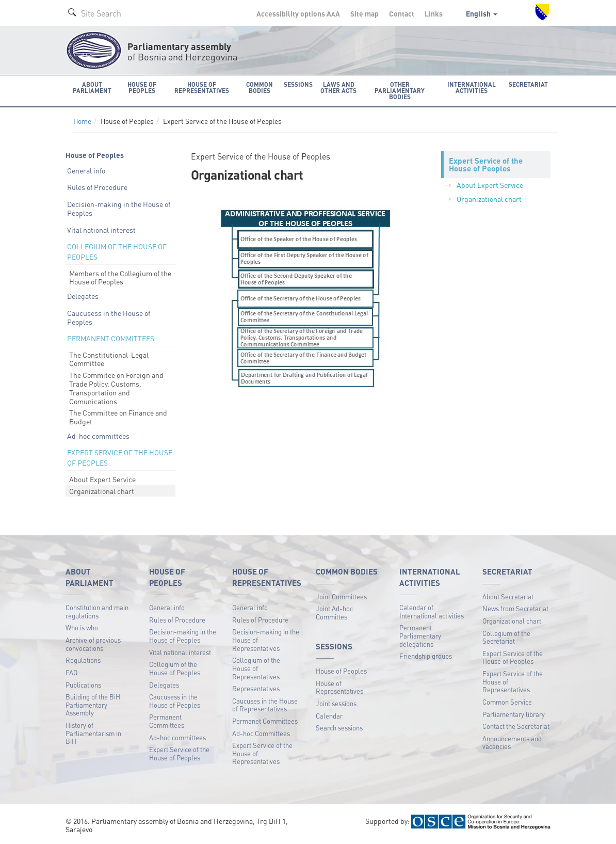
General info (86, 170)
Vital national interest (101, 230)
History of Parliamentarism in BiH (93, 733)
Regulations (83, 660)
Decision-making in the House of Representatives (266, 640)
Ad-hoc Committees (261, 733)
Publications (83, 685)
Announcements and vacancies (512, 743)
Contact (402, 13)
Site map (364, 13)
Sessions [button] (298, 84)
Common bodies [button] (260, 87)
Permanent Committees (167, 721)
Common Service (507, 702)
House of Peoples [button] (142, 87)
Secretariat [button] (528, 84)
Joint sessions (336, 703)
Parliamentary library (514, 714)
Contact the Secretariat (516, 726)
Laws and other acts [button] (338, 87)
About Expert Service (102, 479)
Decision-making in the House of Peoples (119, 208)
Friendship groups (426, 656)
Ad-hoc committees (98, 436)
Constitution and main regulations (97, 611)
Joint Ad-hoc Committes (334, 612)
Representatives (256, 688)
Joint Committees (341, 596)
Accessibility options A (298, 13)
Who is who (82, 627)
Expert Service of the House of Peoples (179, 753)
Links (434, 13)
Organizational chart (102, 491)
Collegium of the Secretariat (506, 637)
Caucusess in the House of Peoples (109, 317)
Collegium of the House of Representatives (256, 668)
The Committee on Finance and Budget (118, 417)
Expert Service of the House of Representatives (262, 753)
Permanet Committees (265, 721)
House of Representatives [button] (202, 87)
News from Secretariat (515, 608)
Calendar (329, 716)
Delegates (83, 296)
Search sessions (339, 728)
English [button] (482, 13)
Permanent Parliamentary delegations (420, 635)
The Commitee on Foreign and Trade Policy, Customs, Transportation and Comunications (116, 388)
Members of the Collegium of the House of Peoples (120, 277)
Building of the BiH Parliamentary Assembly (93, 705)
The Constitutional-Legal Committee (109, 359)
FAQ (71, 672)
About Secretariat (508, 596)
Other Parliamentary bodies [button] (400, 91)
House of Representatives (339, 687)
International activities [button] (472, 87)
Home (82, 121)
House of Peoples (341, 671)
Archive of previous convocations (93, 644)
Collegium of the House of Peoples (175, 668)
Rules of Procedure (97, 187)
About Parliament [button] (92, 87)
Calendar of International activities (432, 611)
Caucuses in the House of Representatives (265, 705)
